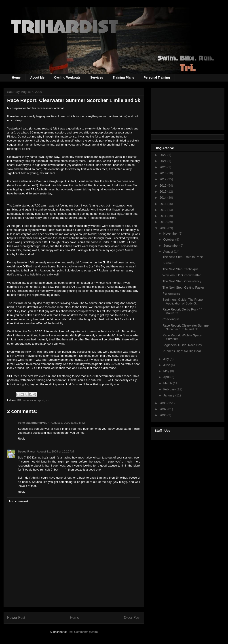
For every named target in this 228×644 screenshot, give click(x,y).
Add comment (18, 501)
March (168, 383)
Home (16, 77)
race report (37, 400)
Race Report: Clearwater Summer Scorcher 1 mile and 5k (186, 327)
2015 (164, 192)
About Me (37, 77)
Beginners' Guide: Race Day (182, 345)
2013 (164, 204)
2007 (164, 409)
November (171, 233)
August (168, 252)
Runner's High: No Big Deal (182, 351)
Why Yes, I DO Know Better (182, 275)
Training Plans (123, 77)
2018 (164, 173)
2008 (164, 403)
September (171, 246)
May (167, 371)
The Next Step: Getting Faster (183, 288)
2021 (164, 161)
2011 (164, 216)
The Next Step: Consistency (182, 281)
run (48, 400)
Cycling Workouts (67, 77)
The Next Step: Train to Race (183, 257)
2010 (164, 222)
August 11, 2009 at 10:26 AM (55, 451)
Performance (171, 294)
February (170, 389)
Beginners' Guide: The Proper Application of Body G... (183, 301)
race (26, 400)
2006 (164, 415)
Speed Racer (27, 451)
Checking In (171, 319)
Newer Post (16, 618)
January (169, 395)
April (167, 377)
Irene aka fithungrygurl (34, 423)
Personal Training (157, 77)
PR (19, 400)
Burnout (168, 263)
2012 (164, 210)
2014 (164, 198)
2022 (164, 155)
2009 (164, 228)
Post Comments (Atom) (83, 632)
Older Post (132, 618)
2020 (164, 167)
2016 (164, 185)
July (166, 359)
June (167, 365)
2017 (164, 179)
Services (97, 77)
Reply (22, 439)
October (169, 240)
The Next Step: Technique (180, 269)
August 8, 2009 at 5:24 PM (68, 423)
